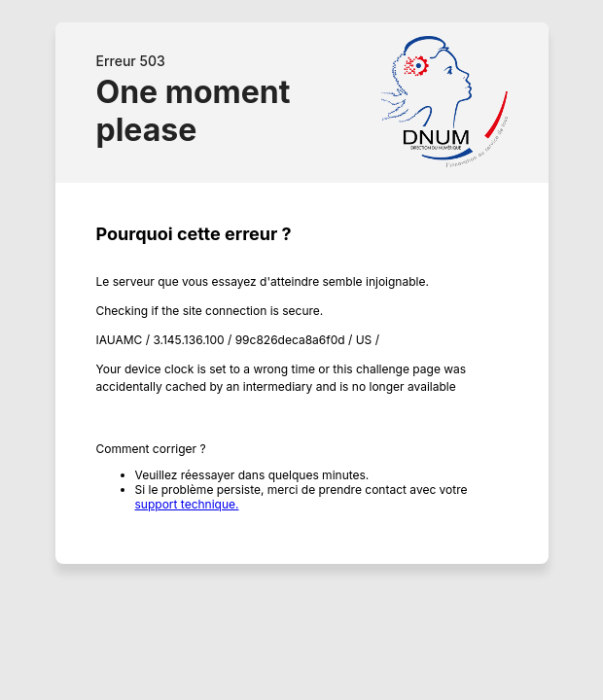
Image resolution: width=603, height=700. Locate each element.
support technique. (187, 504)
